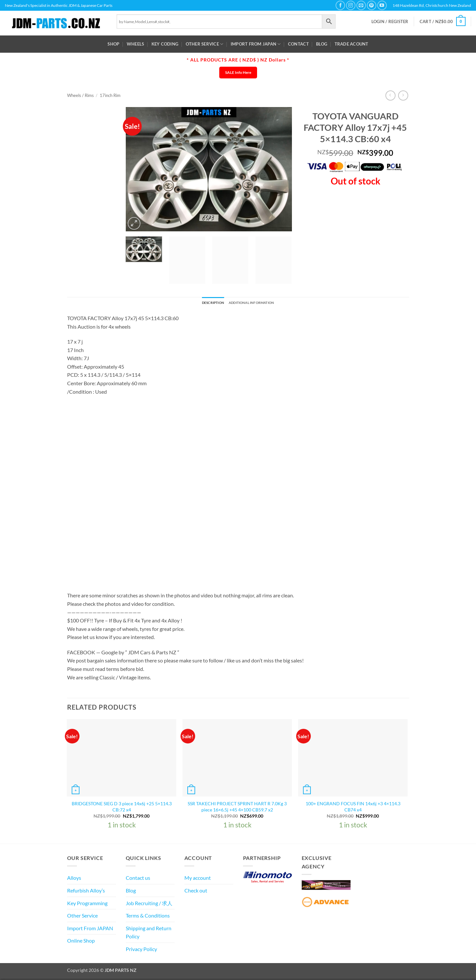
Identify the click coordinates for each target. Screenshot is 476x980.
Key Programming (87, 904)
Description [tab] (206, 304)
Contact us (138, 879)
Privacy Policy (141, 951)
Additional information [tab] (255, 304)
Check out (196, 892)
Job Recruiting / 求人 (149, 904)
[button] (390, 22)
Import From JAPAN (256, 44)
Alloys (74, 879)
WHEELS (136, 44)
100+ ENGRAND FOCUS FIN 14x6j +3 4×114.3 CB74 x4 (353, 808)
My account (198, 879)
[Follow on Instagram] (351, 5)
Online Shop (81, 942)
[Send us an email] (361, 5)
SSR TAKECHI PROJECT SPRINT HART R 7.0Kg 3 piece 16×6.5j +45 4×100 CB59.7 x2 (237, 808)
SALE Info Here (238, 72)
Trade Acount (352, 44)
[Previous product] (403, 95)
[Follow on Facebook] (340, 5)
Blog (322, 44)
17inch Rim (110, 95)
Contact (298, 44)
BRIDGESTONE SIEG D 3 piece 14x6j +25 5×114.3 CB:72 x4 (122, 808)
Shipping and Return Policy (149, 934)
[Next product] (390, 95)
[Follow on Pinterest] (372, 5)
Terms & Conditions (148, 917)
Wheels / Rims (80, 95)
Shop (113, 44)
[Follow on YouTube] (382, 5)
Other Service (205, 44)
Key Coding (165, 44)
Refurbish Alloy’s (86, 892)
